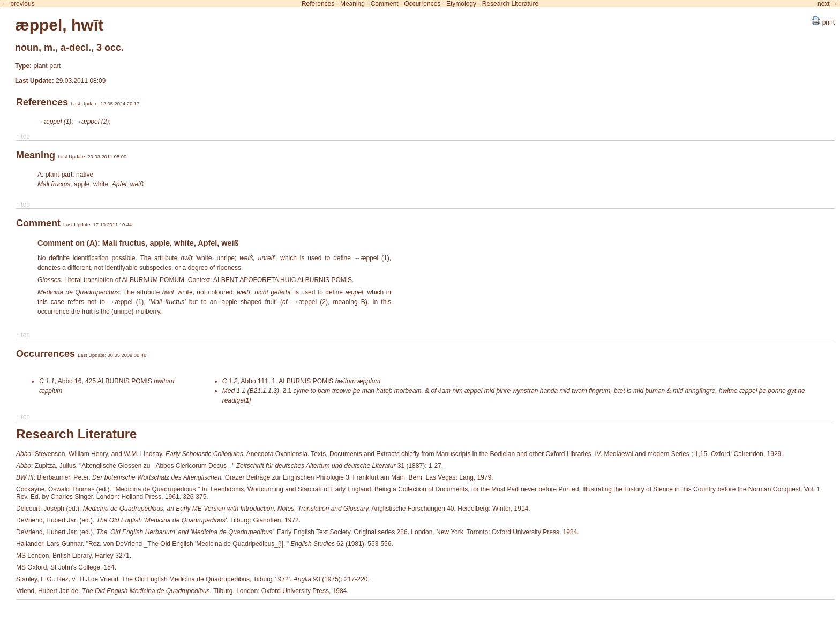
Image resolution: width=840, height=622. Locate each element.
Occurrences (422, 4)
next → (828, 4)
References (318, 4)
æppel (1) (375, 258)
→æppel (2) (92, 122)
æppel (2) (313, 302)
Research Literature (510, 4)
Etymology (461, 4)
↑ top (23, 136)
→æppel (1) (54, 122)
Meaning (352, 4)
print (823, 22)
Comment (385, 4)
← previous (18, 4)
